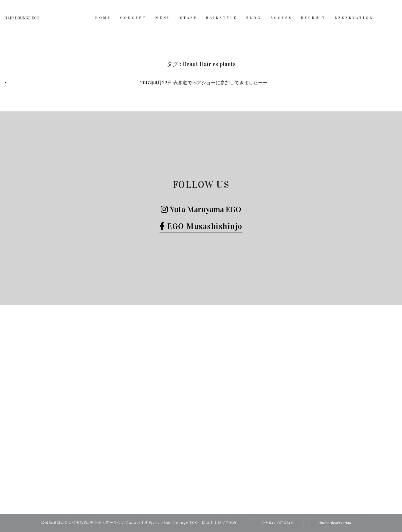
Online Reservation (335, 523)
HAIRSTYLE (222, 18)
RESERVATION (354, 18)
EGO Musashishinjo (201, 226)
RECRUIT (314, 18)
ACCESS (281, 18)
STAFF (188, 18)
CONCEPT (133, 18)
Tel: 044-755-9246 (277, 523)
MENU (163, 18)
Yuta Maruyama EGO (201, 209)
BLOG (254, 18)
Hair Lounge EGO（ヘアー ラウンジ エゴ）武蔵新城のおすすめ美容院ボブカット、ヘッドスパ (193, 502)
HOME (103, 18)
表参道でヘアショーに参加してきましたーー (220, 83)
